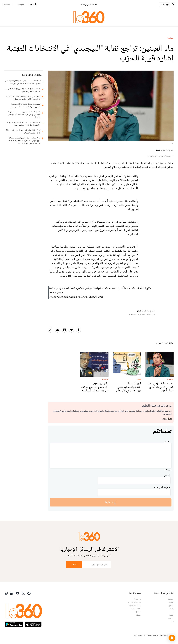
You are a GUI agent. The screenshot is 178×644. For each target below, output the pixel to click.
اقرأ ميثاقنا (167, 419)
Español (6, 5)
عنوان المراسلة (162, 487)
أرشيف (139, 615)
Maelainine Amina (68, 297)
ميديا (172, 612)
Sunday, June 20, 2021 (92, 297)
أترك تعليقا (111, 502)
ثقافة (172, 609)
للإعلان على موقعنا (134, 605)
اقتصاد (171, 602)
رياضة (171, 615)
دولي (172, 621)
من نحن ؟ (138, 599)
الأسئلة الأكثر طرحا (135, 602)
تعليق (167, 441)
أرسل (74, 564)
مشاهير (171, 618)
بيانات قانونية (136, 609)
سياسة (170, 38)
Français (21, 5)
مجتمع (171, 605)
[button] (172, 638)
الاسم (167, 475)
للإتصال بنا (137, 612)
